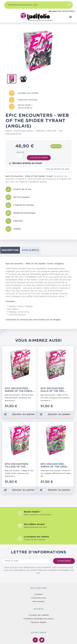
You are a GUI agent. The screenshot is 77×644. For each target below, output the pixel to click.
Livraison (38, 594)
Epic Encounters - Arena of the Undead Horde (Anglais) (56, 465)
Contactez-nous (38, 598)
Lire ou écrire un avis (57, 169)
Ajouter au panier (39, 158)
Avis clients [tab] (30, 250)
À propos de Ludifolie (39, 615)
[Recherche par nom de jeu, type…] (38, 5)
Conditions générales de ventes (38, 619)
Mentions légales (38, 622)
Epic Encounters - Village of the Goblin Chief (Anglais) (17, 465)
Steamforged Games (23, 131)
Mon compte (39, 602)
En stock (56, 146)
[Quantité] (21, 156)
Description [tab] (10, 250)
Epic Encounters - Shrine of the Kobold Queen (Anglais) (20, 390)
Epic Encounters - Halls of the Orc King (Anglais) (53, 390)
